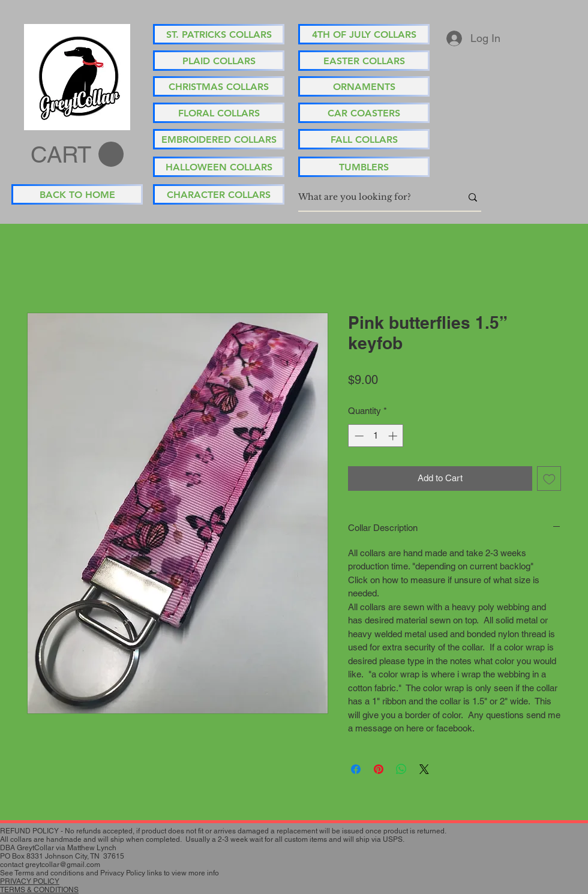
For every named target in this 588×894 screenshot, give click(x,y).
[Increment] (394, 436)
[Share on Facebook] (356, 769)
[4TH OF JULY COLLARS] (364, 34)
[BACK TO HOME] (77, 194)
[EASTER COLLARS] (364, 61)
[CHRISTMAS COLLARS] (219, 86)
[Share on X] (424, 769)
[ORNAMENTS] (364, 86)
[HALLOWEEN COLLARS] (219, 167)
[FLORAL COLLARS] (219, 113)
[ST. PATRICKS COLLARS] (219, 34)
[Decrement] (358, 436)
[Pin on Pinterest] (379, 769)
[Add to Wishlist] (549, 478)
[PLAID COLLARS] (219, 61)
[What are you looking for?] (371, 197)
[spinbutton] (376, 436)
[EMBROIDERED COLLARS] (219, 139)
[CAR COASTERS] (364, 113)
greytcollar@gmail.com (63, 865)
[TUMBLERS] (364, 167)
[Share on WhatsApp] (401, 769)
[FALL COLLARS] (364, 139)
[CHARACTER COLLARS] (219, 194)
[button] (77, 155)
